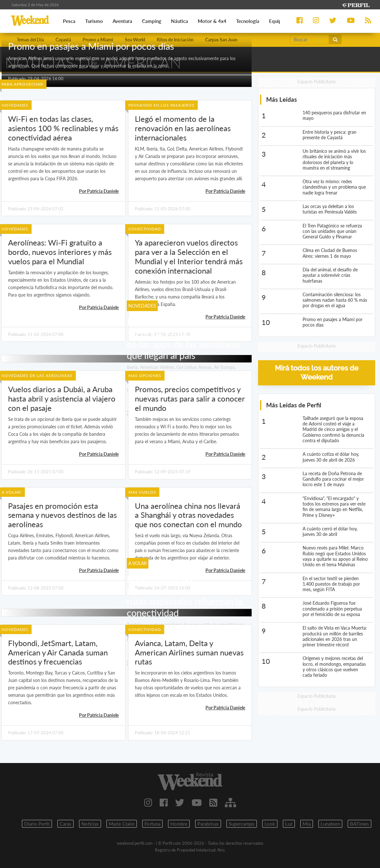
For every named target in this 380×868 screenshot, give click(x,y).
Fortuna (152, 824)
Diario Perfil (37, 824)
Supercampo (242, 824)
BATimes (360, 824)
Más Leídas (281, 99)
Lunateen (330, 824)
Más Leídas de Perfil (294, 405)
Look (270, 824)
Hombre (179, 824)
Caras (65, 824)
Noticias (90, 824)
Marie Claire (122, 824)
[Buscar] (309, 39)
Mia (307, 824)
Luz (289, 824)
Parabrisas (208, 824)
